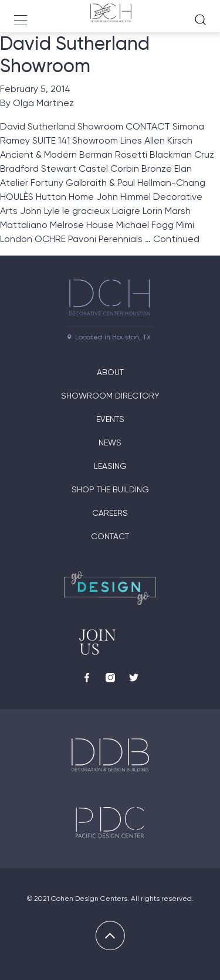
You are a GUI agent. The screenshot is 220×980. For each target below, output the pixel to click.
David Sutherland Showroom (75, 55)
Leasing (110, 466)
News (110, 443)
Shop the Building (110, 489)
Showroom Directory (110, 396)
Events (110, 419)
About (110, 372)
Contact (110, 536)
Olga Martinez (43, 103)
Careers (110, 513)
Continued (176, 239)
